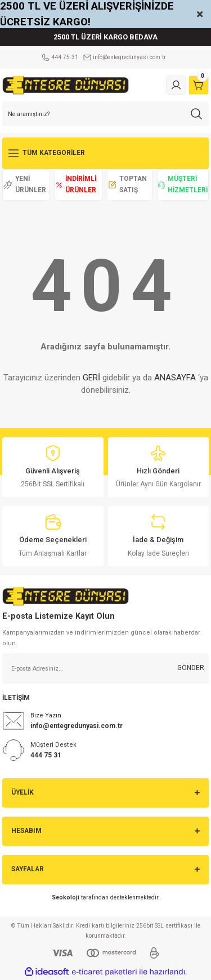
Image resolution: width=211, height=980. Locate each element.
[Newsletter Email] (105, 668)
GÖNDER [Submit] (191, 668)
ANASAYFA (175, 378)
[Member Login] (176, 85)
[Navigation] (105, 153)
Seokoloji (66, 897)
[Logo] (66, 85)
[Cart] (199, 85)
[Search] (105, 114)
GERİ (91, 378)
